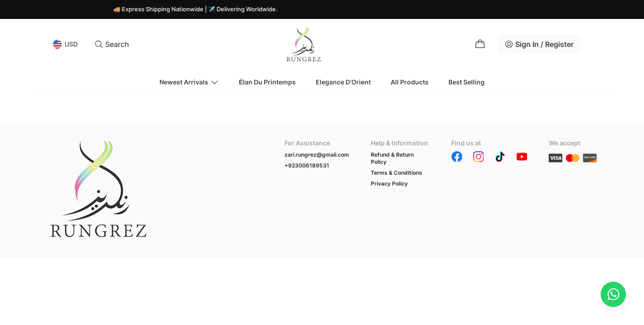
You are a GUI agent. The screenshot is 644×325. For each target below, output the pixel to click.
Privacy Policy (389, 183)
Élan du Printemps (267, 82)
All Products (410, 82)
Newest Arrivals (189, 82)
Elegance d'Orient (343, 82)
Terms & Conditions (397, 173)
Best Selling (467, 82)
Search (112, 44)
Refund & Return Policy (392, 158)
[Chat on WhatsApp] (613, 294)
